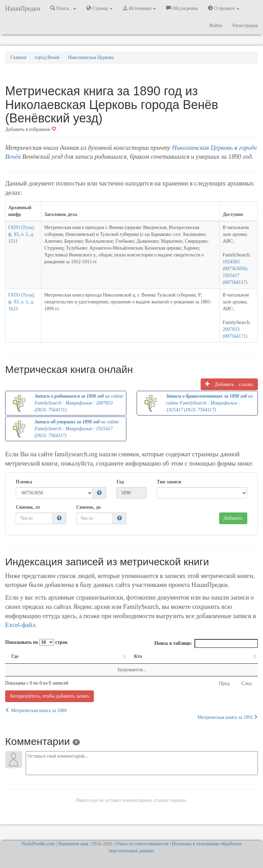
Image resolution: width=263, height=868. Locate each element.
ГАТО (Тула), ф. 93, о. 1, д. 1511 (22, 234)
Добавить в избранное (31, 129)
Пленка (24, 482)
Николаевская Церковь (202, 148)
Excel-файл (20, 625)
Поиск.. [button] (63, 8)
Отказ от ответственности (142, 844)
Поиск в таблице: (206, 643)
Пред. (225, 683)
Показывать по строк (36, 642)
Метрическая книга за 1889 (36, 710)
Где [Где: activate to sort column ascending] (15, 656)
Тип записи (169, 482)
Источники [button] (139, 8)
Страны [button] (99, 8)
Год (120, 482)
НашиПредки (23, 9)
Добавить (233, 518)
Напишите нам (73, 844)
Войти (216, 26)
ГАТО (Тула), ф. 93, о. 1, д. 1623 (22, 302)
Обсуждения (182, 8)
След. (247, 683)
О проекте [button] (223, 8)
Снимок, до (89, 507)
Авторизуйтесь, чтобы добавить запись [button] (49, 696)
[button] (99, 493)
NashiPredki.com (38, 844)
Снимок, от (28, 507)
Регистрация (245, 26)
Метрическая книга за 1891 (228, 717)
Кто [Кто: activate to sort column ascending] (138, 656)
